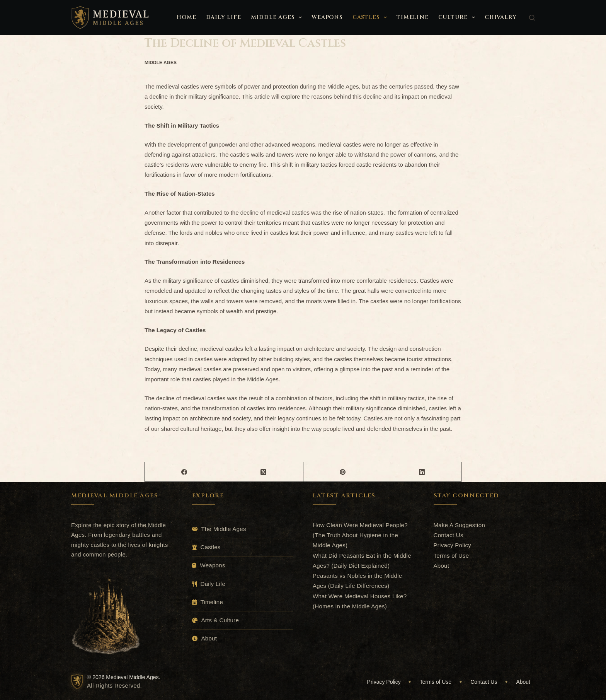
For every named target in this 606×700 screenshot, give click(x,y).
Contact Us (449, 535)
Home (186, 17)
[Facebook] (185, 472)
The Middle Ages (224, 529)
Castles (371, 17)
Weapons (327, 17)
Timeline (412, 17)
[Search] (532, 18)
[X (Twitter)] (264, 472)
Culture (458, 17)
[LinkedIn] (422, 472)
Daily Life (224, 17)
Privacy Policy (453, 545)
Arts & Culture (220, 620)
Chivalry (500, 17)
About (209, 638)
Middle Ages (278, 17)
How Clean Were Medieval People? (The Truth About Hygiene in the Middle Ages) (360, 535)
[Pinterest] (343, 472)
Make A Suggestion (460, 525)
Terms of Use (451, 556)
